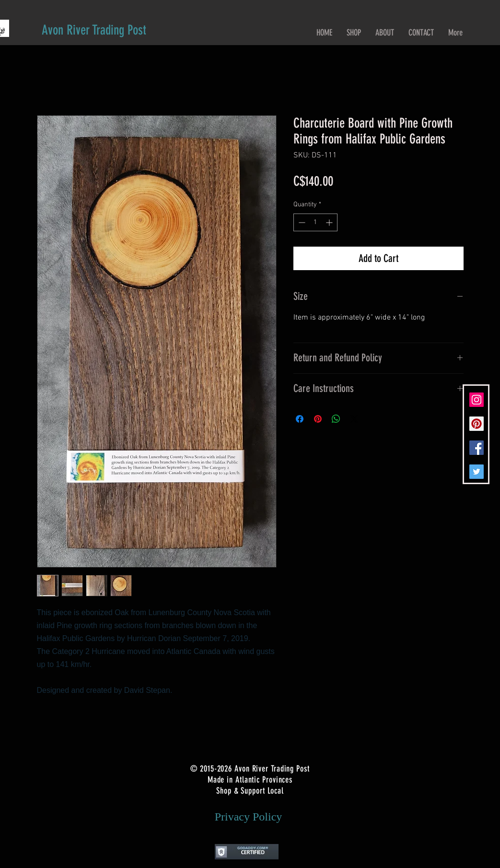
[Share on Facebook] (300, 419)
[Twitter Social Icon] (477, 472)
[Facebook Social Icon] (477, 448)
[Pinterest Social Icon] (477, 424)
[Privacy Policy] (249, 817)
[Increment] (330, 222)
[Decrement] (301, 222)
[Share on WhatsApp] (336, 419)
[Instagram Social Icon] (477, 400)
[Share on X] (354, 419)
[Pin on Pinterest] (318, 419)
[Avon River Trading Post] (94, 30)
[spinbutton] (315, 222)
